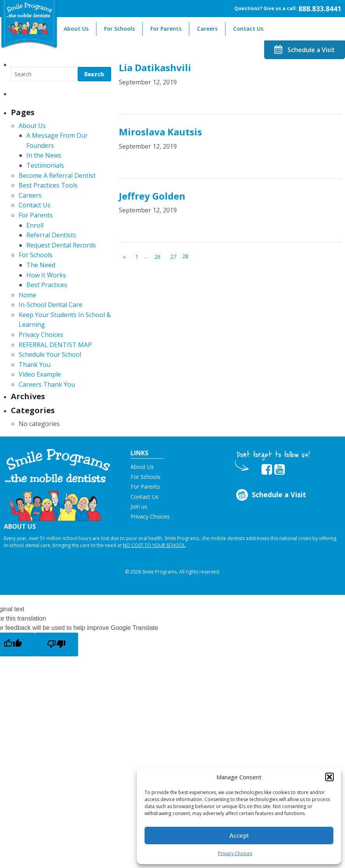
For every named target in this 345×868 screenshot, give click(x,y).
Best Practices (47, 285)
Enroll (35, 225)
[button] (329, 777)
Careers (207, 29)
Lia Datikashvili (155, 68)
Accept (239, 836)
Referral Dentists (51, 235)
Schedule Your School (50, 354)
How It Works (46, 275)
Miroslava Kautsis (160, 132)
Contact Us (248, 29)
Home (27, 295)
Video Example (40, 374)
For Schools (119, 29)
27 (173, 257)
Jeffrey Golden (152, 196)
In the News (44, 155)
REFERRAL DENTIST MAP (55, 345)
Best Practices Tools (48, 185)
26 (157, 257)
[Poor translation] (56, 644)
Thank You (35, 365)
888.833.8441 (320, 9)
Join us (139, 506)
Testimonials (45, 165)
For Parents (166, 29)
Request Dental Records (61, 245)
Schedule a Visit (305, 50)
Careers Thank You (47, 384)
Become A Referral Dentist (57, 175)
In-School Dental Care (51, 305)
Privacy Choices (235, 853)
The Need (41, 265)
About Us (76, 29)
